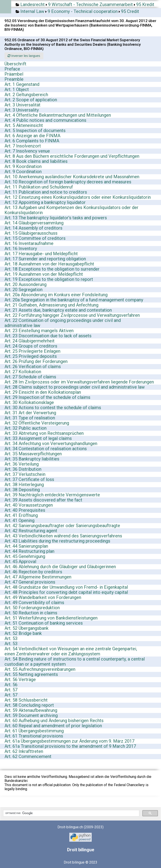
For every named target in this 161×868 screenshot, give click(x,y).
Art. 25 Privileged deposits (31, 356)
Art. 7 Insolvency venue (27, 151)
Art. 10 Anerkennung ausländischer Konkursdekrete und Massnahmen (72, 177)
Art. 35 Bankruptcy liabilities (32, 459)
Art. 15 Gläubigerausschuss (31, 233)
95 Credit (130, 11)
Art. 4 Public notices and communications (45, 120)
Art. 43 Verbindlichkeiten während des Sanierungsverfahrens (63, 536)
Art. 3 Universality (22, 110)
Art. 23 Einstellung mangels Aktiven (39, 331)
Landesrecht (33, 4)
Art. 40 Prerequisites (25, 510)
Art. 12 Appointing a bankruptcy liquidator (45, 202)
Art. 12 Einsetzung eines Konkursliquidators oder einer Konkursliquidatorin (78, 197)
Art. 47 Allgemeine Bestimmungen (38, 577)
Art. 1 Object (17, 89)
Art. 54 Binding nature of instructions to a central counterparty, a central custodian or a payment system (75, 662)
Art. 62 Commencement (28, 756)
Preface (12, 69)
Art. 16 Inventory (21, 249)
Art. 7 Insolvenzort (23, 146)
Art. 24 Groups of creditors (31, 346)
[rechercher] (71, 813)
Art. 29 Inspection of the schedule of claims (47, 397)
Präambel (14, 74)
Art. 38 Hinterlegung (24, 485)
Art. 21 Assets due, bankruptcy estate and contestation (58, 310)
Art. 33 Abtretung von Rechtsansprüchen (44, 433)
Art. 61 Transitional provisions (34, 736)
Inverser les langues (24, 56)
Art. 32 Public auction (25, 428)
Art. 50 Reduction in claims (31, 613)
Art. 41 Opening (19, 520)
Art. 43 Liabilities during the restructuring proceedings (57, 541)
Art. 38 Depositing (22, 490)
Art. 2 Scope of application (31, 100)
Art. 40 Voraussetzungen (29, 505)
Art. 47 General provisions (30, 582)
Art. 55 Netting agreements (31, 674)
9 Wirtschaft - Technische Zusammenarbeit (90, 4)
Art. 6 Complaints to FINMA (32, 141)
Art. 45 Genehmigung (25, 556)
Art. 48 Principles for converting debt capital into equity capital (66, 592)
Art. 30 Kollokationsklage (29, 402)
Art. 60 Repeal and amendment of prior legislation (53, 726)
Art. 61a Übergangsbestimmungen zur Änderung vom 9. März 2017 (69, 741)
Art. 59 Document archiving (31, 715)
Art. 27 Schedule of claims (30, 377)
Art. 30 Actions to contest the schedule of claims (53, 408)
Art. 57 (11, 690)
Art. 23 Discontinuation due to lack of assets (48, 336)
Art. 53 (11, 638)
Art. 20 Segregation (23, 290)
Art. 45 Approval (20, 561)
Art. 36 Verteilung (22, 464)
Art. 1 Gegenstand (22, 84)
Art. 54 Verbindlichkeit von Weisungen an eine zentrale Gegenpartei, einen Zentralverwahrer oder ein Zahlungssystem (71, 651)
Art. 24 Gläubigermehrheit (30, 341)
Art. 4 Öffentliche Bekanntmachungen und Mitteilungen (58, 115)
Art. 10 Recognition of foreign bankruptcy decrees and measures (68, 182)
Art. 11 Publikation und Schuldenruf (39, 187)
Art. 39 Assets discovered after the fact (43, 500)
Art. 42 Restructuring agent (31, 531)
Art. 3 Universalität (22, 105)
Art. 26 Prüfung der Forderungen (36, 361)
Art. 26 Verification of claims (33, 367)
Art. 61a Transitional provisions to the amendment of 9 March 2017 (70, 746)
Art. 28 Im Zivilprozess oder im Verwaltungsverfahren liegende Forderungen (79, 382)
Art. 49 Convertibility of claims (34, 603)
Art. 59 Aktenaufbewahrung (31, 710)
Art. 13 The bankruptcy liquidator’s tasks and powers (56, 218)
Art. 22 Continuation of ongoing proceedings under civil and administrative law (63, 323)
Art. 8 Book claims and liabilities (36, 161)
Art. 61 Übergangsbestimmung (34, 731)
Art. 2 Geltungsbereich (26, 95)
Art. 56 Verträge (20, 679)
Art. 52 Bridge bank (23, 633)
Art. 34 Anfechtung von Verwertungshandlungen (51, 443)
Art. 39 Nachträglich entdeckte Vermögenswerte (52, 495)
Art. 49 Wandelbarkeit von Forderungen (43, 597)
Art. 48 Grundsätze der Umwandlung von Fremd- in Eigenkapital (66, 587)
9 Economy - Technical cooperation (83, 11)
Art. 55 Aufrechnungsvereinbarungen (40, 669)
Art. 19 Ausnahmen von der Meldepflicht (44, 274)
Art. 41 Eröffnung (21, 515)
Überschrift (15, 64)
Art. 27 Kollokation (23, 372)
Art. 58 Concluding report (29, 705)
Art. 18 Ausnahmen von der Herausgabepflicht (49, 264)
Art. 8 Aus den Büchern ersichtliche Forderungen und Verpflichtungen (72, 156)
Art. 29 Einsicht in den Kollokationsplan (43, 392)
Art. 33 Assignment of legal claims (38, 438)
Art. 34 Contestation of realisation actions (46, 449)
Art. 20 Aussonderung (25, 284)
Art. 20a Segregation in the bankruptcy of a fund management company (74, 300)
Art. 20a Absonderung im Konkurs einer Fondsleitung (56, 295)
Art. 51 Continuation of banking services (44, 623)
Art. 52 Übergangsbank (26, 628)
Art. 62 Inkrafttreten (24, 751)
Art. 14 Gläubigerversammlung (34, 223)
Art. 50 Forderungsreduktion (32, 608)
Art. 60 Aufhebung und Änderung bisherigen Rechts (54, 721)
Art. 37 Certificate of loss (29, 479)
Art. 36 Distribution (23, 469)
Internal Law (32, 11)
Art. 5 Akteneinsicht (24, 125)
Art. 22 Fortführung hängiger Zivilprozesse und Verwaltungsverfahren (72, 315)
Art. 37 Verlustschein (25, 474)
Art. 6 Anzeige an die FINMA (32, 136)
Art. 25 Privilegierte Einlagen (32, 351)
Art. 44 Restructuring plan (29, 551)
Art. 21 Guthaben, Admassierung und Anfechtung (51, 305)
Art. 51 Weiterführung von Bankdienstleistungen (51, 618)
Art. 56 (11, 685)
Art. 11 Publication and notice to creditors (46, 192)
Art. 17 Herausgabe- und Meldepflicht (41, 254)
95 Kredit (145, 4)
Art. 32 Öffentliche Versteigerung (37, 423)
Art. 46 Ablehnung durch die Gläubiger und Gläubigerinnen (60, 567)
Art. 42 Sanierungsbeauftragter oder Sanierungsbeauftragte (62, 526)
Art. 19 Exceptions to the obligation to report (49, 279)
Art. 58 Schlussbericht (26, 700)
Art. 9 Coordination (23, 172)
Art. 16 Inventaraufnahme (29, 243)
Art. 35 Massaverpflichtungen (33, 454)
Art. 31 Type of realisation (30, 418)
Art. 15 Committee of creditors (35, 238)
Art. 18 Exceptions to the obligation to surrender (52, 269)
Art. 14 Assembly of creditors (33, 228)
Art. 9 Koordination (23, 166)
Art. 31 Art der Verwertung (30, 413)
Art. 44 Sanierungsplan (26, 546)
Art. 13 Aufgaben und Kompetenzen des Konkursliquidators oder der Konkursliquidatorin (71, 210)
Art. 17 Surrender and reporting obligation (45, 259)
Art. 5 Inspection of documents (35, 131)
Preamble (14, 79)
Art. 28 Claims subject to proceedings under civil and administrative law (75, 387)
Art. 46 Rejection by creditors (33, 572)
